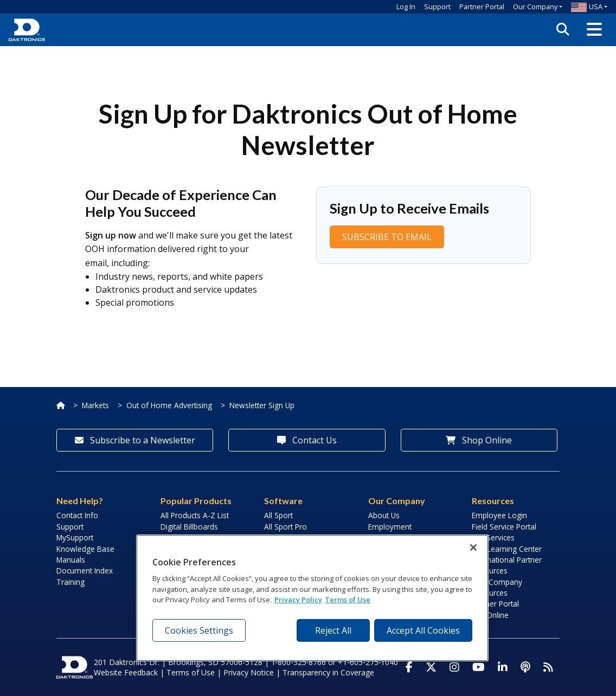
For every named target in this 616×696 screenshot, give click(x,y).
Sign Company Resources (497, 587)
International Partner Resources (507, 565)
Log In (406, 7)
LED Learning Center (507, 549)
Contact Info (77, 515)
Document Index (85, 571)
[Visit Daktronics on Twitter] (431, 667)
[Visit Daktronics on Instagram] (454, 667)
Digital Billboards (189, 527)
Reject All (333, 630)
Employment (390, 527)
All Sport (278, 515)
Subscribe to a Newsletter (135, 440)
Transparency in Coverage (328, 672)
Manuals (71, 560)
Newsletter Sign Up (262, 405)
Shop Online (479, 440)
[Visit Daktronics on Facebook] (409, 667)
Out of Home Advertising (169, 405)
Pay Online (490, 615)
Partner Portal (482, 7)
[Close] (473, 547)
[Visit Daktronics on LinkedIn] (503, 667)
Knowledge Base (85, 549)
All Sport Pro (285, 527)
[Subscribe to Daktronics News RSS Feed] (548, 667)
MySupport (75, 537)
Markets (95, 405)
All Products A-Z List (195, 515)
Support (437, 7)
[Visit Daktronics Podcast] (525, 667)
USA (587, 7)
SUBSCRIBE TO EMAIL (387, 237)
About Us (384, 515)
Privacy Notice (249, 672)
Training (70, 582)
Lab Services (493, 537)
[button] (594, 30)
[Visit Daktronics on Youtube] (479, 667)
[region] (312, 598)
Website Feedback (126, 672)
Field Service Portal (504, 527)
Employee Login (499, 515)
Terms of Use (191, 672)
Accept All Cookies (423, 630)
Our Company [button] (535, 7)
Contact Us (307, 440)
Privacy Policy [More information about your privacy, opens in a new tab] (298, 600)
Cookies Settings (199, 630)
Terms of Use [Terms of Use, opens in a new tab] (348, 600)
